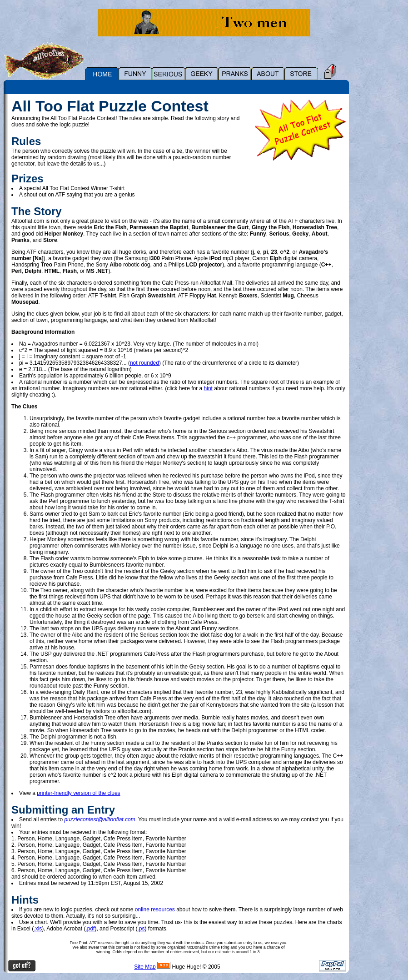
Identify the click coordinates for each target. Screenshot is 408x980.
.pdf (90, 929)
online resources (155, 910)
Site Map (145, 967)
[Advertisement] (381, 231)
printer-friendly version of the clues (78, 793)
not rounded (144, 363)
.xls (38, 929)
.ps (141, 929)
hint (208, 388)
